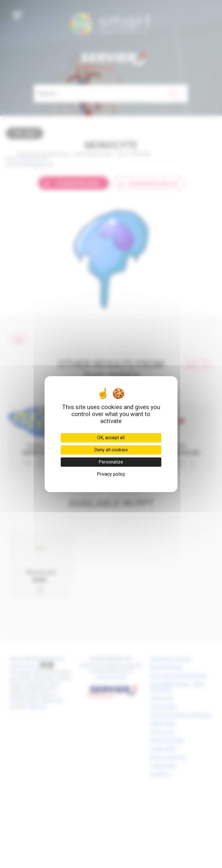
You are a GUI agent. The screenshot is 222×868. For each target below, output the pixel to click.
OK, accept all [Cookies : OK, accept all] (111, 438)
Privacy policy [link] (111, 474)
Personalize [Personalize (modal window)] (111, 462)
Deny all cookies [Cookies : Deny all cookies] (111, 450)
